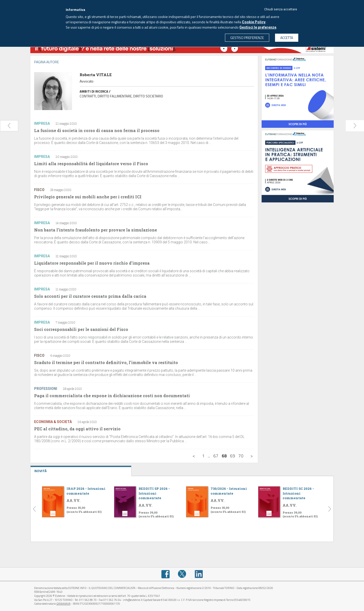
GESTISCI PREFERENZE (247, 38)
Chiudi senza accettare (281, 9)
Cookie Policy (254, 22)
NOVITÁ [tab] (81, 470)
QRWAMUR (63, 604)
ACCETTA (287, 38)
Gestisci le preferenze (258, 27)
